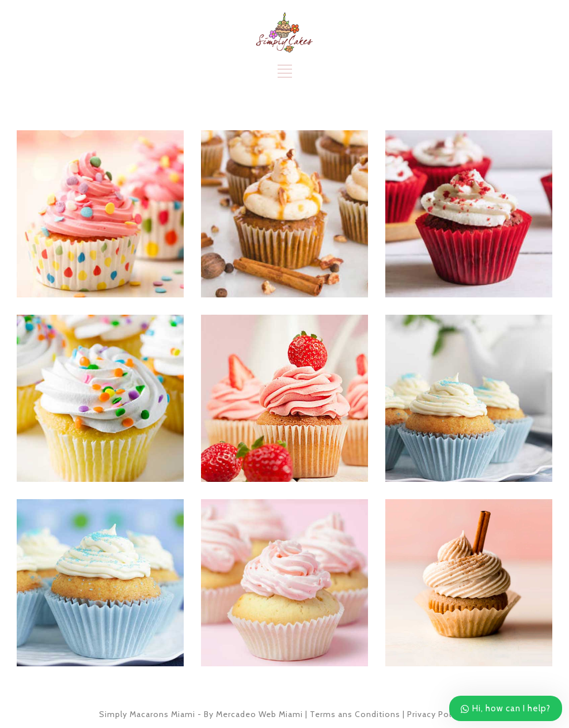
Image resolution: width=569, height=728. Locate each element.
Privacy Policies (439, 714)
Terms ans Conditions (355, 714)
